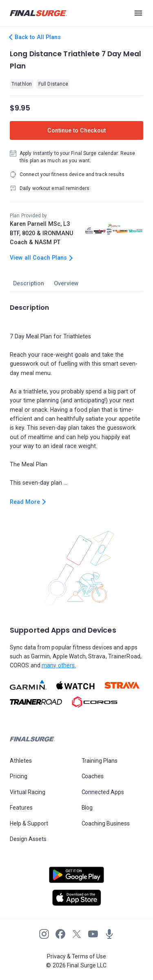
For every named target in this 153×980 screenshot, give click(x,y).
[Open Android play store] (76, 878)
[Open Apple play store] (76, 898)
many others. (59, 665)
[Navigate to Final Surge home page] (38, 13)
